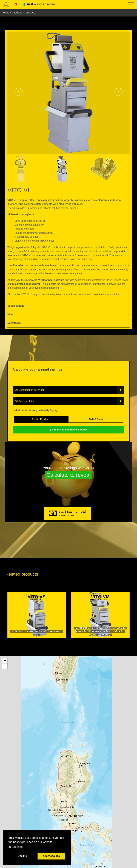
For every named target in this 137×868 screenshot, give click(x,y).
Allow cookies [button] (51, 856)
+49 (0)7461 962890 (43, 4)
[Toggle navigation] (131, 5)
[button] (5, 661)
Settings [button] (16, 847)
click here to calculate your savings (68, 430)
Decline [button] (22, 856)
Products (17, 13)
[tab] (68, 306)
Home (6, 13)
